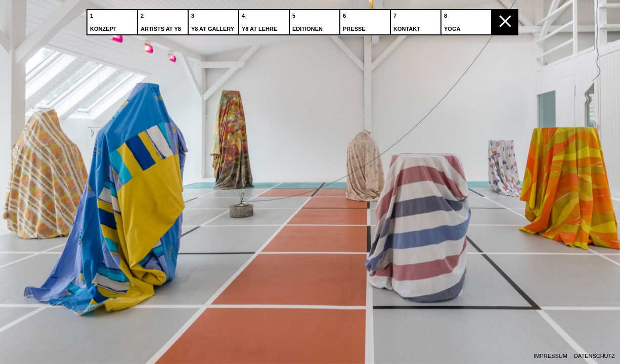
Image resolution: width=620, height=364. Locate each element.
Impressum (550, 356)
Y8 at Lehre (260, 20)
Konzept (104, 20)
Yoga (453, 20)
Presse (355, 20)
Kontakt (408, 20)
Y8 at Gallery (214, 20)
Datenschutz (594, 356)
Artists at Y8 (162, 20)
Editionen (308, 20)
